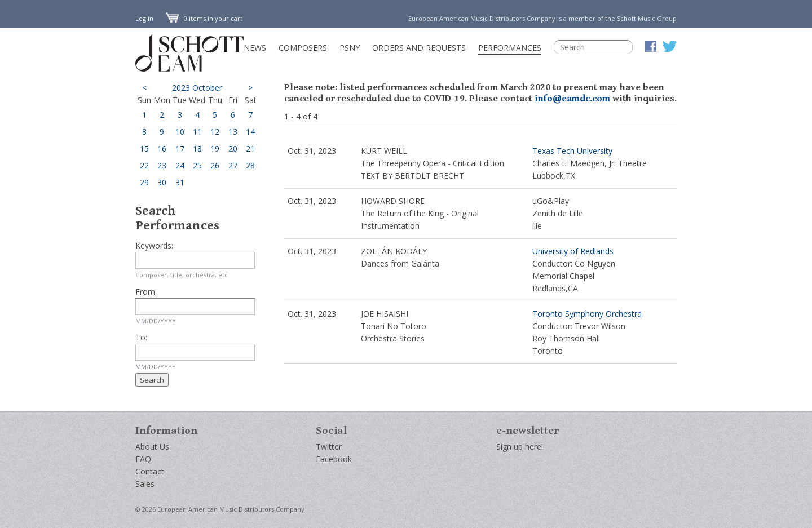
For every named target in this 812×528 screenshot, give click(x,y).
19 (215, 148)
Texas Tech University (572, 151)
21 (250, 148)
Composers (303, 48)
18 (197, 148)
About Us (152, 447)
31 (180, 182)
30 (162, 182)
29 (144, 182)
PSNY (350, 48)
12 (215, 132)
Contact (150, 471)
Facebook (334, 459)
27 (233, 165)
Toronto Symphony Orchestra (587, 314)
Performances (510, 48)
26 (215, 165)
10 (180, 132)
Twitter (329, 447)
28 (250, 165)
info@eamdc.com (572, 99)
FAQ (143, 459)
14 (250, 132)
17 (180, 148)
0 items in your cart (204, 18)
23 (162, 165)
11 (197, 132)
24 (180, 165)
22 (144, 165)
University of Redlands (573, 251)
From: (146, 292)
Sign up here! (520, 447)
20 (233, 148)
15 (144, 148)
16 (162, 148)
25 (197, 165)
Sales (145, 484)
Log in (144, 18)
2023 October (197, 88)
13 (233, 132)
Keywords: (154, 245)
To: (141, 337)
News (255, 48)
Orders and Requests (419, 48)
